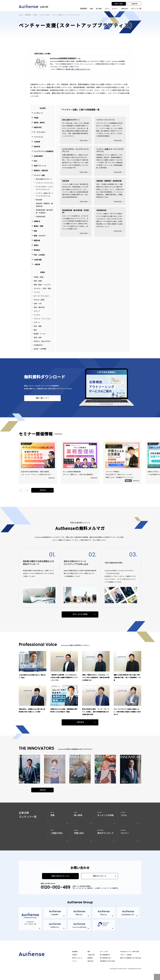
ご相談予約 (134, 4)
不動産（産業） (39, 277)
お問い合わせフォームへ (60, 876)
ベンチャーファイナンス (44, 183)
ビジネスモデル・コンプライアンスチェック (44, 188)
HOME (21, 15)
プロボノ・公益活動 (126, 955)
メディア (37, 311)
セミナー (115, 8)
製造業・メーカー (40, 334)
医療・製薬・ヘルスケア (42, 285)
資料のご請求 (119, 4)
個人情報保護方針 (105, 955)
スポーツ (37, 322)
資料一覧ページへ (42, 398)
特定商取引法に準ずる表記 (107, 961)
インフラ (37, 292)
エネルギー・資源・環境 (42, 288)
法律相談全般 (40, 216)
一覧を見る (42, 490)
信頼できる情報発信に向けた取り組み (131, 958)
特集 (91, 8)
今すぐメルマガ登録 (80, 614)
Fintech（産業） (40, 300)
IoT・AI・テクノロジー (42, 296)
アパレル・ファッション (42, 319)
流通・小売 (38, 303)
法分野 (35, 15)
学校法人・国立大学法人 (42, 341)
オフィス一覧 (104, 952)
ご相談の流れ (91, 955)
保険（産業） (38, 281)
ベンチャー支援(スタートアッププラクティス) (45, 194)
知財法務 (39, 200)
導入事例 (98, 8)
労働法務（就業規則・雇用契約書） (44, 205)
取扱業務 (28, 15)
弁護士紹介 (125, 8)
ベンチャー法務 (44, 15)
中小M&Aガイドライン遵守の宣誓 (130, 952)
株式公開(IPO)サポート (44, 179)
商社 (35, 330)
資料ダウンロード (100, 876)
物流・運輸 (38, 326)
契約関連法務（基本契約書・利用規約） (44, 211)
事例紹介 (75, 955)
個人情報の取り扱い (106, 958)
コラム (107, 8)
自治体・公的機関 (40, 349)
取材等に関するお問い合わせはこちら (78, 69)
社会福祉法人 (38, 345)
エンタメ (37, 315)
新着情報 (90, 958)
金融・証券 (38, 337)
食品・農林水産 (39, 307)
